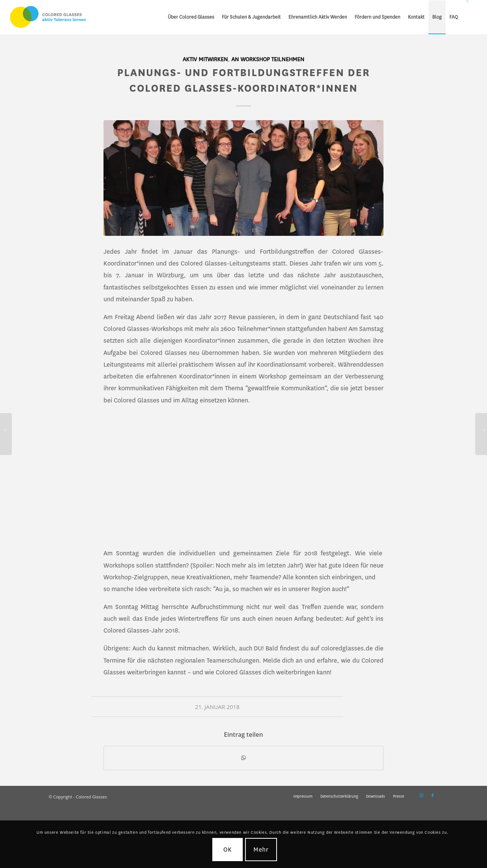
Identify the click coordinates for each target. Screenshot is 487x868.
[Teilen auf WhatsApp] (243, 758)
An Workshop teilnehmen (268, 60)
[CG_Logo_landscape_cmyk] (48, 17)
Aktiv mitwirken (205, 60)
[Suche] (468, 17)
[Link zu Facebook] (433, 796)
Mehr (261, 850)
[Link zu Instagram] (421, 796)
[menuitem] (191, 17)
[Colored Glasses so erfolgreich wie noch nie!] (6, 434)
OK (228, 850)
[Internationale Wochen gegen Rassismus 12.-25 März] (481, 434)
